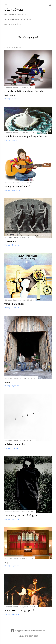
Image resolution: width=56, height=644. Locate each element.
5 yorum (15, 519)
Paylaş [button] (7, 99)
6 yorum (15, 566)
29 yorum (16, 190)
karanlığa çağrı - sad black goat (21, 515)
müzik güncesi (14, 10)
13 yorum (16, 308)
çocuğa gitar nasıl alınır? (17, 186)
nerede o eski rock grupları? (19, 610)
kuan (7, 382)
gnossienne (10, 241)
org (6, 562)
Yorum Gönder (18, 140)
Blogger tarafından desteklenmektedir (28, 631)
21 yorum (16, 99)
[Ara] (50, 4)
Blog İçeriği (24, 19)
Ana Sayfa (10, 19)
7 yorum (15, 386)
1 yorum (15, 448)
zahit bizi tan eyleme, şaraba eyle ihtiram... (26, 136)
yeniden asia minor (14, 304)
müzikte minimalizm (15, 444)
